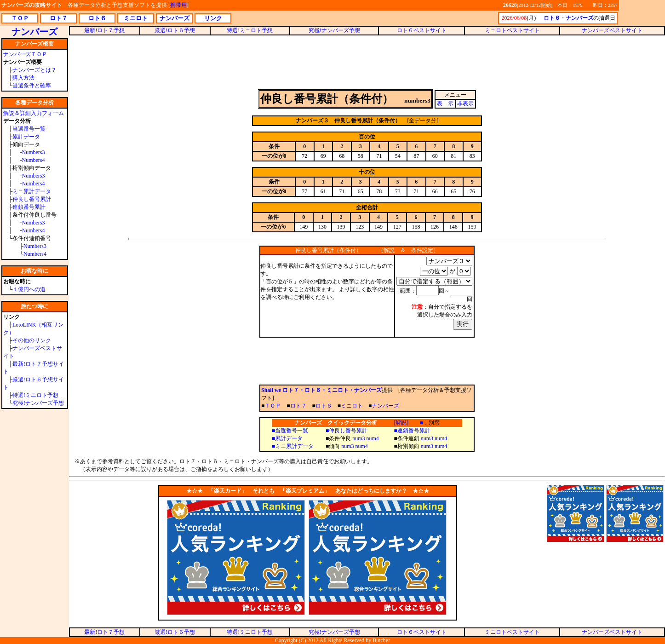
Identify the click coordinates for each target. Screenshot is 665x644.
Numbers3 (34, 152)
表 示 (445, 103)
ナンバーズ (385, 406)
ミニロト (352, 406)
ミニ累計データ (32, 191)
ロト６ (324, 406)
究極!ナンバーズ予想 (38, 403)
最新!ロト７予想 (104, 30)
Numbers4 (34, 160)
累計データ (26, 137)
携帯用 (178, 5)
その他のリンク (32, 340)
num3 (358, 438)
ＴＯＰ (273, 406)
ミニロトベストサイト (512, 30)
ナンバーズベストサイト (612, 30)
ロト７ (298, 406)
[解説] (401, 423)
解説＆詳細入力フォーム (34, 113)
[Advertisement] (367, 62)
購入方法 (23, 78)
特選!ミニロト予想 (35, 395)
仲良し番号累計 (32, 199)
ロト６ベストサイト (422, 30)
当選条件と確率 (32, 86)
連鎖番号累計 (29, 207)
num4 (373, 438)
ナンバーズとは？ (34, 70)
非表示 (465, 103)
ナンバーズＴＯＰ (25, 54)
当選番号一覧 (29, 129)
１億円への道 (29, 289)
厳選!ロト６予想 (175, 30)
